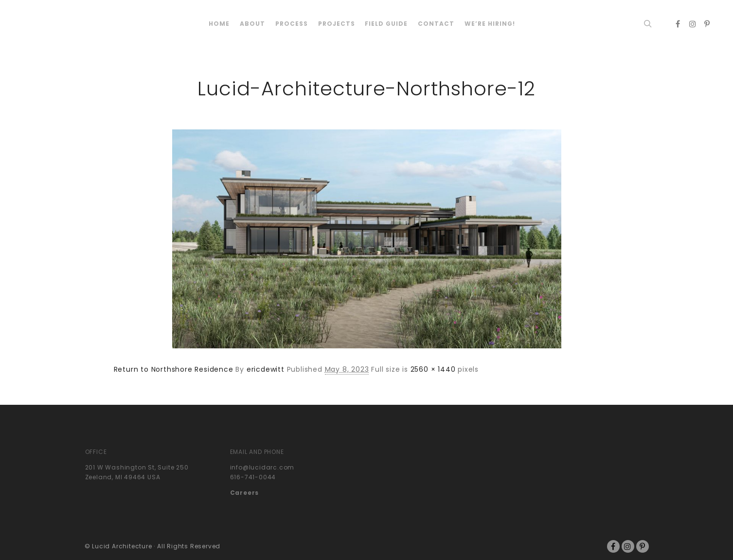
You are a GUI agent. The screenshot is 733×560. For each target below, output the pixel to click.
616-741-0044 (253, 477)
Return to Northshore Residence (174, 369)
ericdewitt (266, 369)
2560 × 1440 (433, 369)
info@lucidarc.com (262, 467)
